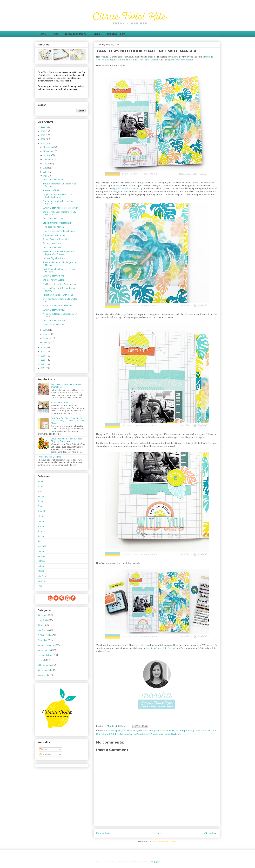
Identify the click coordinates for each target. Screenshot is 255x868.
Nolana (41, 566)
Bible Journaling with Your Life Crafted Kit (60, 300)
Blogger (155, 862)
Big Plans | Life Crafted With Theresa (59, 284)
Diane (40, 506)
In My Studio (43, 620)
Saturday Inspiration (47, 645)
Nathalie (41, 561)
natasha (41, 556)
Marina (41, 551)
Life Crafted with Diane (53, 219)
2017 (43, 352)
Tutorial (41, 660)
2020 (43, 139)
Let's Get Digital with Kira (54, 258)
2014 (43, 364)
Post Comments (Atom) (164, 842)
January (47, 342)
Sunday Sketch (44, 650)
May (46, 176)
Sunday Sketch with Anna (54, 276)
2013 (43, 368)
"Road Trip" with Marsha (53, 325)
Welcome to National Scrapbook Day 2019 (60, 315)
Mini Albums (43, 630)
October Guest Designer (50, 457)
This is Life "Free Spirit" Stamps (142, 60)
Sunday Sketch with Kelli (54, 310)
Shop (97, 34)
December (48, 147)
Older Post (211, 833)
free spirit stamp (147, 731)
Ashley (41, 496)
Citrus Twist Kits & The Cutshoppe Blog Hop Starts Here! (67, 440)
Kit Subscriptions (76, 34)
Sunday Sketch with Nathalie (56, 239)
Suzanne (41, 581)
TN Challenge (122, 734)
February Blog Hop (59, 403)
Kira (39, 541)
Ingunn (41, 521)
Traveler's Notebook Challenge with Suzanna (59, 185)
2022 (43, 131)
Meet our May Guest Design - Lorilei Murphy (59, 289)
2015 (43, 360)
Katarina (41, 531)
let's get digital (44, 670)
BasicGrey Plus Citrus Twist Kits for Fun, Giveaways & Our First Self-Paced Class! (68, 421)
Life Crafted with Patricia (54, 321)
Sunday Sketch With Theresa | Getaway (60, 208)
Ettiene (41, 516)
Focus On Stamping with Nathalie (58, 306)
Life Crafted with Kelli (52, 248)
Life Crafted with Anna (53, 179)
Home (42, 34)
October (47, 155)
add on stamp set (113, 731)
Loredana (42, 546)
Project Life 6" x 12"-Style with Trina (59, 231)
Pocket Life (43, 640)
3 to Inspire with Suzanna (54, 280)
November (48, 151)
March (46, 334)
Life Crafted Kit (203, 731)
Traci (40, 586)
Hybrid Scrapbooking (183, 731)
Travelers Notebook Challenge (165, 734)
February (48, 338)
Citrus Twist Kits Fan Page (163, 648)
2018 (43, 347)
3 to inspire (43, 615)
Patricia (41, 571)
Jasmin (41, 526)
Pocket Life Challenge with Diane (58, 295)
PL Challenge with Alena (54, 235)
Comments (46, 755)
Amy (40, 491)
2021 (43, 135)
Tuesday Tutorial (45, 655)
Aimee (40, 481)
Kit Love (41, 625)
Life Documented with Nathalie (57, 223)
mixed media (44, 675)
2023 (43, 127)
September (49, 159)
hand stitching (164, 731)
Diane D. (41, 511)
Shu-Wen (42, 576)
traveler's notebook (139, 734)
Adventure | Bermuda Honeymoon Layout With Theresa (58, 253)
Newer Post (103, 833)
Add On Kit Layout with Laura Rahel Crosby (59, 202)
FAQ (56, 34)
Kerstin (41, 536)
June (46, 172)
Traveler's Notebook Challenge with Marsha (59, 264)
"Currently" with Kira (52, 190)
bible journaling (45, 665)
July (45, 168)
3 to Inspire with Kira (52, 243)
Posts (43, 749)
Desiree (41, 501)
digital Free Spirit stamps (180, 60)
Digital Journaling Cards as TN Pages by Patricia (60, 270)
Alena (40, 486)
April (46, 330)
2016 (43, 356)
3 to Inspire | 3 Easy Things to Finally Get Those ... (59, 213)
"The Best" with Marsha (53, 227)
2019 (43, 143)
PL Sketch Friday (45, 635)
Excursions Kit (130, 731)
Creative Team (116, 34)
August (47, 164)
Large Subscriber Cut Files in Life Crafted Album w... (57, 196)
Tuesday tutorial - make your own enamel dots (66, 386)
